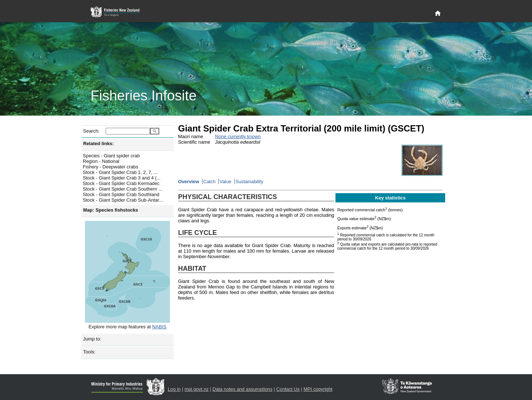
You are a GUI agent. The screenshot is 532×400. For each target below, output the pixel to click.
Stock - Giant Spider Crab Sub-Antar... (123, 200)
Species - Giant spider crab (111, 156)
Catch (209, 182)
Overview (189, 182)
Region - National (101, 161)
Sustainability (249, 182)
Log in (174, 389)
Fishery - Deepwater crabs (110, 167)
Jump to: (92, 339)
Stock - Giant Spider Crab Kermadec (121, 183)
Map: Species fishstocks (111, 210)
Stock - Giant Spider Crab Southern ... (123, 189)
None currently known (238, 136)
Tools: (89, 352)
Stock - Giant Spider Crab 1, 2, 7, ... (120, 172)
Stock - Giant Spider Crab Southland (121, 194)
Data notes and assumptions (242, 389)
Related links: (98, 143)
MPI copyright (318, 389)
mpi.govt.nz (196, 389)
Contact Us (288, 389)
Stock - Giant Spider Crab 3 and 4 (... (122, 178)
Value (225, 182)
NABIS (159, 327)
